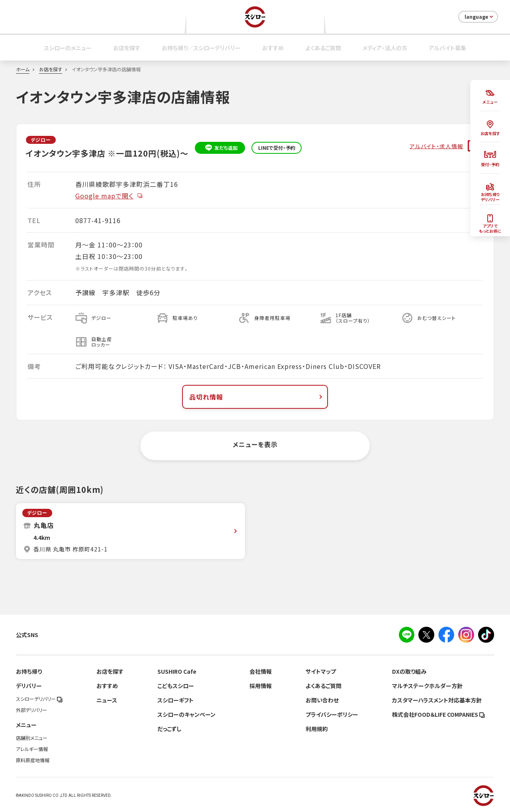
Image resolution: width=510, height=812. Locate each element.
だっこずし (169, 729)
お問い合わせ (322, 700)
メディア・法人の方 (385, 48)
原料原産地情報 (33, 760)
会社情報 (261, 671)
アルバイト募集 (447, 48)
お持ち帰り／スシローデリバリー (201, 48)
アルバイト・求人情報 (436, 146)
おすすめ (273, 48)
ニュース (107, 700)
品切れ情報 (257, 397)
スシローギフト (176, 700)
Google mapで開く (109, 196)
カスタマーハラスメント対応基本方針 (437, 700)
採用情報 (261, 686)
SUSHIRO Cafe (177, 671)
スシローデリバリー (39, 699)
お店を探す (127, 48)
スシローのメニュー (68, 48)
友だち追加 (220, 148)
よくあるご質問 (323, 48)
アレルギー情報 (32, 749)
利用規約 (317, 729)
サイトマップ (321, 671)
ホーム (23, 69)
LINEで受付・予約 (277, 148)
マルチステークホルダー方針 (427, 686)
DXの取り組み (409, 671)
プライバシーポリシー (332, 714)
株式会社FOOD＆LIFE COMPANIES (438, 714)
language (480, 17)
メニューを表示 (255, 444)
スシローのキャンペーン (186, 714)
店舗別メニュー (32, 738)
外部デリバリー (31, 710)
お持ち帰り (29, 671)
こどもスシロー (176, 686)
